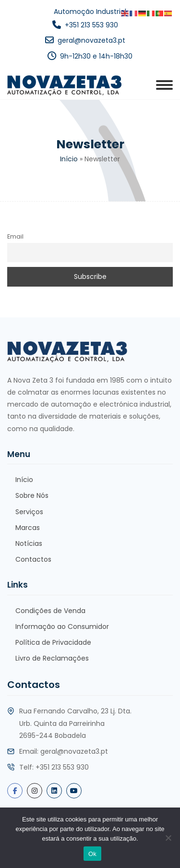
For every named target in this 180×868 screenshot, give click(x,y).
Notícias (29, 543)
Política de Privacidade (53, 642)
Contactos (33, 559)
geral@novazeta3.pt (91, 40)
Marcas (28, 528)
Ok (92, 854)
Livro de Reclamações (52, 658)
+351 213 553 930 (91, 25)
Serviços (29, 512)
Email (15, 236)
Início (69, 159)
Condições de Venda (50, 611)
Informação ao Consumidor (62, 627)
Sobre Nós (32, 495)
